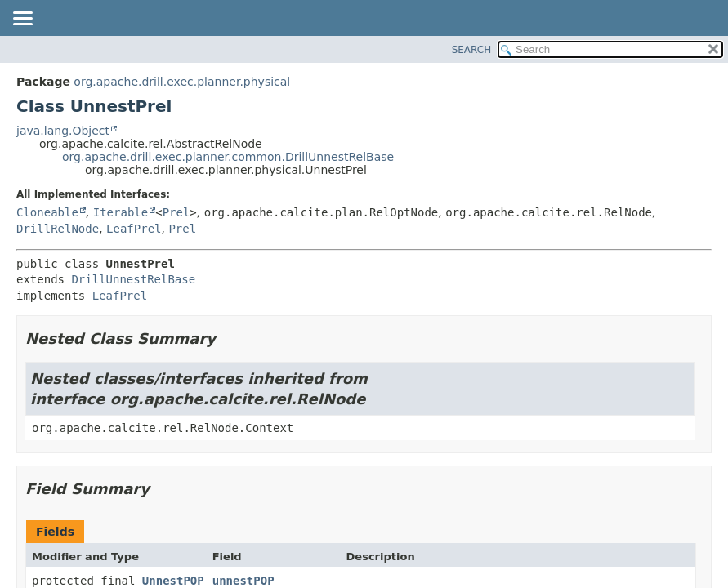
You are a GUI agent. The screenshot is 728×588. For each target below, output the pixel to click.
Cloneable (47, 212)
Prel (176, 212)
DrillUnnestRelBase (133, 279)
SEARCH (472, 50)
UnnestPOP (173, 581)
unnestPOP (243, 581)
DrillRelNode (58, 229)
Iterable (121, 212)
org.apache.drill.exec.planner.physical (182, 82)
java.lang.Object (63, 131)
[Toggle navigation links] (22, 20)
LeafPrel (134, 229)
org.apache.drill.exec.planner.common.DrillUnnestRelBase (228, 157)
